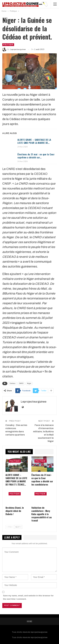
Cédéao (12, 383)
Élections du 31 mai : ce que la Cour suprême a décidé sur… (36, 156)
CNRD (21, 383)
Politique (8, 45)
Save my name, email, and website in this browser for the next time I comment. (28, 597)
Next (18, 527)
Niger (29, 383)
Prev (10, 527)
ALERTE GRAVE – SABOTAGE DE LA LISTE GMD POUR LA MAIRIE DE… (34, 141)
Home (30, 621)
